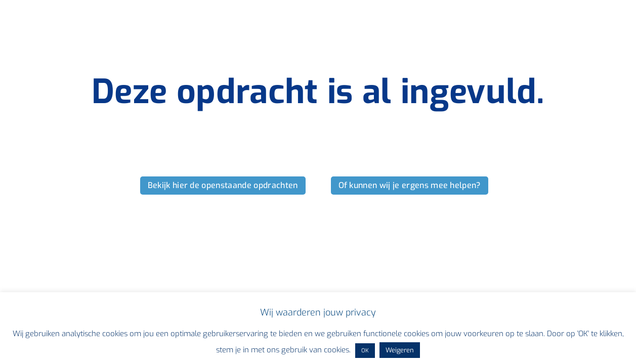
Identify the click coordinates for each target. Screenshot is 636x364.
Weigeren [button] (400, 350)
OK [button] (365, 351)
